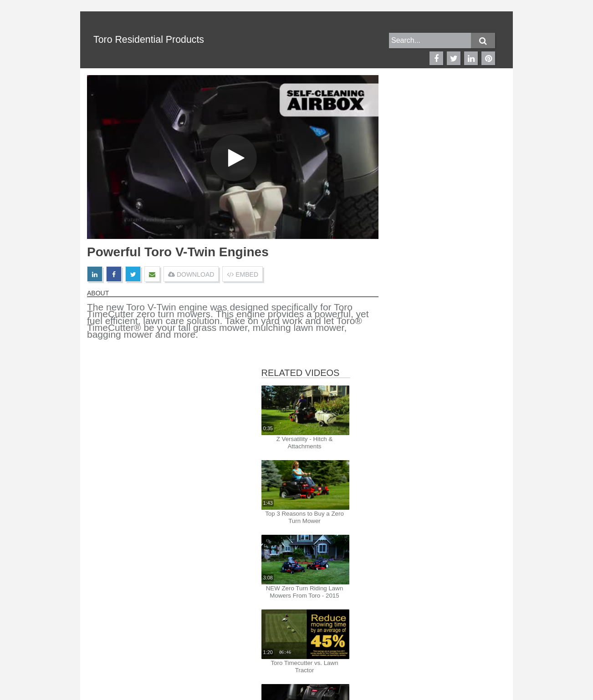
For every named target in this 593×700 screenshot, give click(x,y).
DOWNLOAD (191, 274)
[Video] (233, 157)
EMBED (243, 274)
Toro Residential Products (149, 40)
